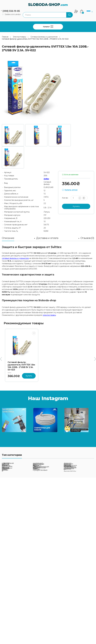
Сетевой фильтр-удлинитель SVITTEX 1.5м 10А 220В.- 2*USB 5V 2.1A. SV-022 (35, 39)
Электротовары (19, 37)
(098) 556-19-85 (11, 11)
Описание (8, 238)
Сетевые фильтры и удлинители (44, 37)
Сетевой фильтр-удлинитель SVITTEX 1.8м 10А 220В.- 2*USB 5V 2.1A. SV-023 (21, 366)
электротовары (49, 315)
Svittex (46, 179)
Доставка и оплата (47, 238)
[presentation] (1, 359)
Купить (76, 206)
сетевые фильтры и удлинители (15, 258)
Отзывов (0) (87, 238)
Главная (5, 37)
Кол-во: (65, 198)
